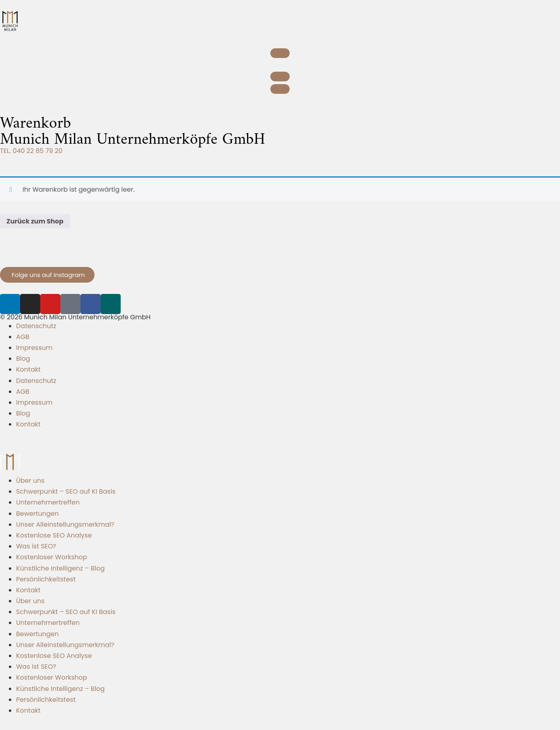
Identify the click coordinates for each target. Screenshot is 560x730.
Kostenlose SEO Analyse (54, 535)
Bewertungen (37, 514)
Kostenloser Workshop (52, 557)
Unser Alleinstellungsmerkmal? (65, 524)
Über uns (30, 481)
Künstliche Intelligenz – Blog (60, 568)
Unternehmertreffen (48, 502)
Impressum (34, 348)
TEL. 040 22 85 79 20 (31, 151)
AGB (23, 337)
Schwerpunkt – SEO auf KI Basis (66, 491)
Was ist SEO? (36, 546)
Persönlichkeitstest (46, 579)
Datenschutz (36, 326)
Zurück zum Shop (35, 221)
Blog (23, 359)
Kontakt (28, 369)
